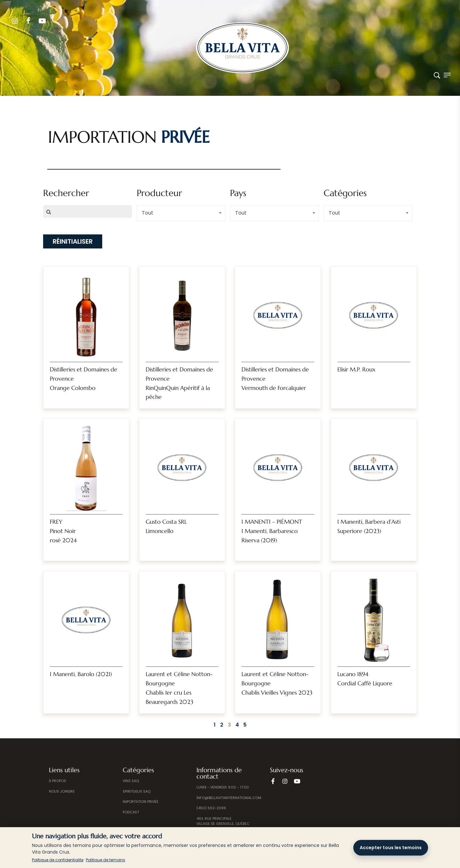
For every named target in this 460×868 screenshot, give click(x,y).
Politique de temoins (106, 860)
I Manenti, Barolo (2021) (81, 674)
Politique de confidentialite (58, 860)
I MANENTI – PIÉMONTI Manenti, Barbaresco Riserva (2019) (272, 531)
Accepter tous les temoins (391, 848)
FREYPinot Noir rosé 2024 (63, 531)
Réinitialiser (73, 241)
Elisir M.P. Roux (356, 369)
